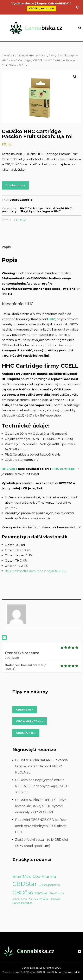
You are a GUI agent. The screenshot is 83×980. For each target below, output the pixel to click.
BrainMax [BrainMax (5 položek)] (22, 876)
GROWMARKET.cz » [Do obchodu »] (30, 721)
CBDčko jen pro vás (42, 6)
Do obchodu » (15, 185)
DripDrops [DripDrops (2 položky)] (56, 893)
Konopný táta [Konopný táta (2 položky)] (38, 899)
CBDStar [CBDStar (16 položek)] (25, 884)
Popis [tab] (6, 247)
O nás (46, 972)
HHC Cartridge (21, 60)
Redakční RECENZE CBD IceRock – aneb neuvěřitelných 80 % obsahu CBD (42, 826)
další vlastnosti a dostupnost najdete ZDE (35, 571)
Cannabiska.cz (30, 968)
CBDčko (20, 220)
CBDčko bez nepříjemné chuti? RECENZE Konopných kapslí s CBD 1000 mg (42, 786)
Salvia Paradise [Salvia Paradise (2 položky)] (22, 903)
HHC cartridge (64, 469)
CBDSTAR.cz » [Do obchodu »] (26, 733)
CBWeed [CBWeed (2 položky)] (41, 893)
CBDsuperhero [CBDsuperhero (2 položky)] (49, 885)
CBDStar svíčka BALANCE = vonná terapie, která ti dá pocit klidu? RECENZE (41, 766)
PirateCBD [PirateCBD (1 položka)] (55, 899)
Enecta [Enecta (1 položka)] (16, 899)
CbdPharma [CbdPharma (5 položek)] (44, 876)
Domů (6, 55)
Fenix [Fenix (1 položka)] (24, 899)
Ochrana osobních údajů (66, 972)
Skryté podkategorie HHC (40, 211)
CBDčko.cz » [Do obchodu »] (25, 710)
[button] (75, 77)
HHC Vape (10, 469)
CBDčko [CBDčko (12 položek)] (23, 892)
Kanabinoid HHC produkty (31, 55)
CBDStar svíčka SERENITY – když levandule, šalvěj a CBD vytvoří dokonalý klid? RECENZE (41, 806)
